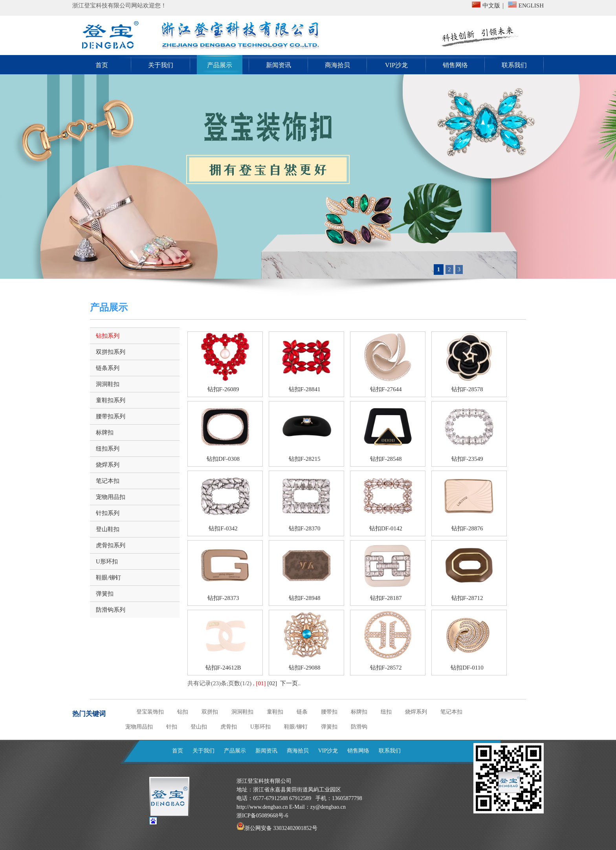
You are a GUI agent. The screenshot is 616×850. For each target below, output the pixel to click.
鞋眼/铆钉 (108, 578)
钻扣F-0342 (223, 528)
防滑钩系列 (111, 610)
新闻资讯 (279, 65)
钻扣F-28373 (223, 598)
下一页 (289, 683)
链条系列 (108, 368)
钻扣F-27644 (386, 389)
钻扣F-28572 (386, 668)
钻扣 (183, 712)
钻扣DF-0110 (467, 668)
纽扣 (386, 712)
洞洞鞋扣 (108, 384)
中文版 (491, 6)
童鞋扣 (275, 712)
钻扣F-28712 (467, 598)
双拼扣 (210, 712)
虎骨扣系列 (111, 545)
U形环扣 (107, 561)
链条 (302, 712)
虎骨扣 (229, 727)
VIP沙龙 (396, 65)
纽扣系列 (108, 449)
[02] (272, 683)
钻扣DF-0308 (223, 459)
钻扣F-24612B (223, 668)
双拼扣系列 (111, 352)
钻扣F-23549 (467, 459)
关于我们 (161, 65)
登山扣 (199, 727)
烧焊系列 (108, 465)
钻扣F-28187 (386, 598)
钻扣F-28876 (467, 528)
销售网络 (455, 65)
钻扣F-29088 (305, 668)
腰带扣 (329, 712)
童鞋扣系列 (111, 400)
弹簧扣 (105, 594)
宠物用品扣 (111, 497)
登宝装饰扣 (150, 712)
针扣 (172, 727)
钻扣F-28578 (467, 389)
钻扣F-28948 (305, 598)
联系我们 (514, 65)
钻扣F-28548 (386, 459)
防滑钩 (359, 727)
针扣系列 (108, 513)
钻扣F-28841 (305, 389)
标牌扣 (105, 432)
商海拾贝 (337, 65)
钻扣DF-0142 (386, 528)
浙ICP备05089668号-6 (262, 816)
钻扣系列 (108, 336)
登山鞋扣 (108, 529)
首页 (102, 65)
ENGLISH (531, 6)
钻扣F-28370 (305, 528)
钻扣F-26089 (223, 389)
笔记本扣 (108, 481)
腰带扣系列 (111, 416)
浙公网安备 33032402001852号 (281, 828)
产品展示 (220, 65)
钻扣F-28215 (305, 459)
